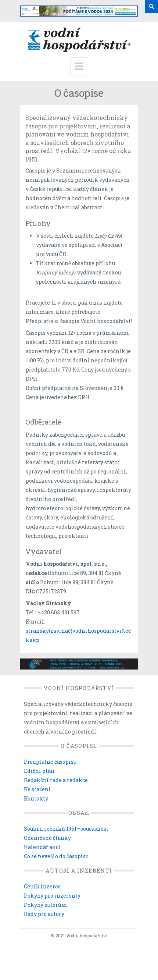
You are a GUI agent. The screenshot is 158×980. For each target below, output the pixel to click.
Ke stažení (37, 789)
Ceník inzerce (42, 886)
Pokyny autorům (46, 905)
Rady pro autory (44, 914)
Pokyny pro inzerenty (52, 896)
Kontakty (36, 798)
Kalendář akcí (42, 847)
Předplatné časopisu (50, 762)
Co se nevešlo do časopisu (56, 856)
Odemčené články (47, 838)
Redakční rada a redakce (56, 780)
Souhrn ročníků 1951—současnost (66, 829)
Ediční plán (39, 771)
